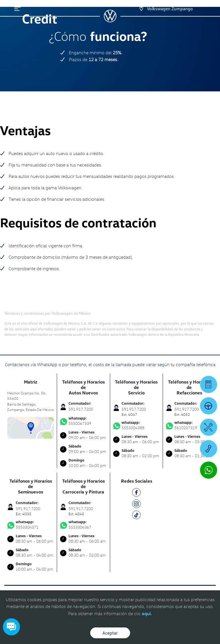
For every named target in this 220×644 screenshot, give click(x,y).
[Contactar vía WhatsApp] (209, 470)
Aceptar (110, 633)
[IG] (136, 505)
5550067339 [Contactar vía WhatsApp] (83, 421)
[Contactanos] (136, 9)
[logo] (110, 20)
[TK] (136, 516)
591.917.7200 (81, 409)
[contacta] (31, 427)
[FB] (136, 493)
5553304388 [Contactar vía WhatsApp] (136, 425)
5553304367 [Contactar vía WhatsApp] (83, 525)
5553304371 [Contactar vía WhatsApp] (31, 525)
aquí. (147, 613)
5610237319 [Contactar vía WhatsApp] (189, 425)
